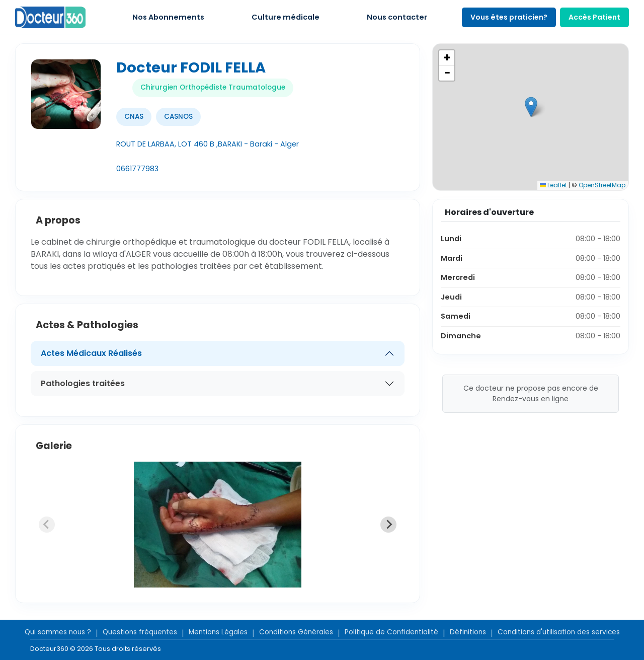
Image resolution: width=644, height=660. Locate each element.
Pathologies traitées (83, 383)
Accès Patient (594, 17)
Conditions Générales (296, 632)
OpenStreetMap (602, 185)
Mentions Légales (218, 632)
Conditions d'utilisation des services (559, 632)
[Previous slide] (47, 525)
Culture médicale (286, 17)
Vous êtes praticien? (509, 17)
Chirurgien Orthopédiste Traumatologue (213, 87)
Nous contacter (397, 17)
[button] (531, 107)
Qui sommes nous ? (58, 632)
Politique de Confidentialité (391, 632)
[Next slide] (388, 525)
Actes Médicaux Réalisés (91, 353)
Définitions (468, 632)
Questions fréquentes (140, 632)
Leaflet (553, 185)
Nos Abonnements (168, 17)
